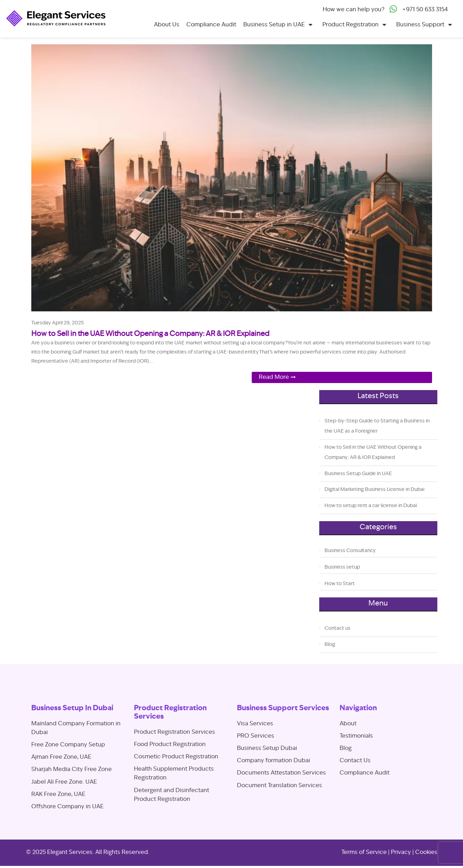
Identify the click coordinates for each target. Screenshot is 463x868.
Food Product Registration (170, 745)
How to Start (340, 584)
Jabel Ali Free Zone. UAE (64, 782)
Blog (330, 644)
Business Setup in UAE (274, 25)
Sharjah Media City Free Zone (72, 770)
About (348, 724)
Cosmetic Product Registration (176, 757)
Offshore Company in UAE (67, 807)
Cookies (426, 853)
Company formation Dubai (274, 761)
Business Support (420, 25)
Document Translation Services (279, 786)
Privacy (401, 853)
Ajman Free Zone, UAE (61, 757)
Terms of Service (364, 853)
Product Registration (351, 25)
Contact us (337, 628)
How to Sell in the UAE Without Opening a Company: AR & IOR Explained (150, 334)
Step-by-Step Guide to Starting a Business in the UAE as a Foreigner (377, 426)
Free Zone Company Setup (68, 745)
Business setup (342, 567)
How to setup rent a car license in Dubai (371, 506)
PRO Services (256, 736)
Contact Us (355, 761)
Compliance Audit (211, 25)
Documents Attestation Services (281, 773)
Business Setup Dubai (267, 749)
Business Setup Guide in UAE (358, 474)
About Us (167, 25)
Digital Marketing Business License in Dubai (374, 490)
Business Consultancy (350, 551)
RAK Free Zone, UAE (58, 795)
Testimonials (356, 736)
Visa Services (255, 724)
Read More (274, 377)
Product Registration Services (175, 732)
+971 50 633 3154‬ (425, 10)
